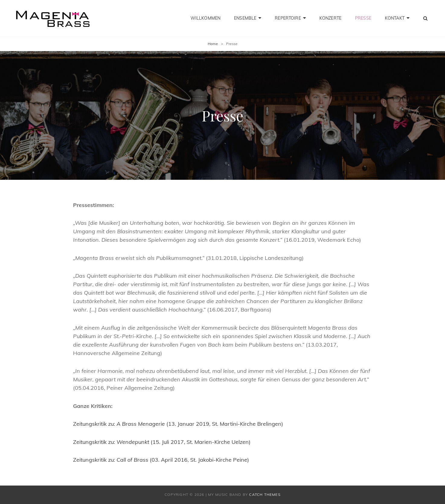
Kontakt (395, 18)
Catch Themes (265, 494)
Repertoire (288, 18)
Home (213, 44)
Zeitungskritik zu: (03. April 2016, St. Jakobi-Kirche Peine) (161, 460)
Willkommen (205, 18)
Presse (363, 18)
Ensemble (245, 18)
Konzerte (330, 18)
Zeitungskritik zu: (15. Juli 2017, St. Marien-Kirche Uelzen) (162, 442)
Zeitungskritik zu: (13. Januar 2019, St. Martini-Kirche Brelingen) (178, 424)
